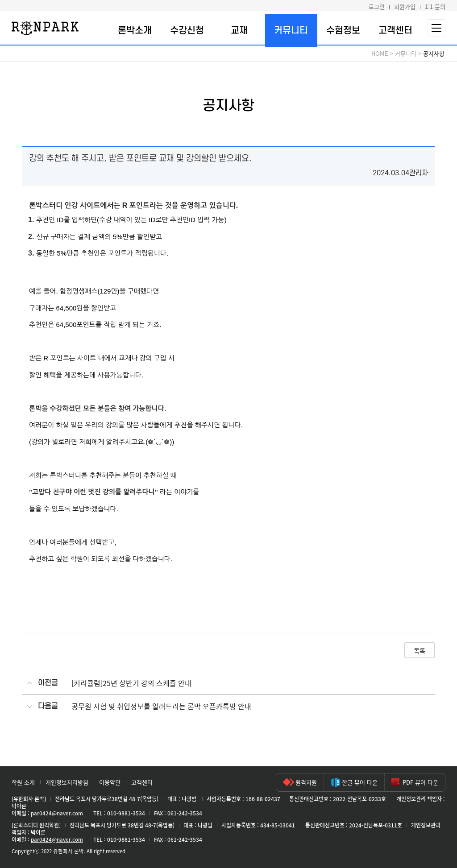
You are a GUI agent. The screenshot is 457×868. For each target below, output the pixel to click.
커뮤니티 (291, 31)
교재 (239, 31)
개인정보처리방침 (67, 782)
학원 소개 (23, 782)
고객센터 (395, 31)
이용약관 (110, 782)
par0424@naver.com (57, 813)
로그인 (377, 6)
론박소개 (135, 31)
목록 (420, 650)
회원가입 (405, 6)
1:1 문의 (435, 6)
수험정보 (343, 31)
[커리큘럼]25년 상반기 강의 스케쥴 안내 (131, 683)
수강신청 (187, 31)
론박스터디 (45, 28)
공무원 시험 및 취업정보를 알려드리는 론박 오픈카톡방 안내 (161, 706)
